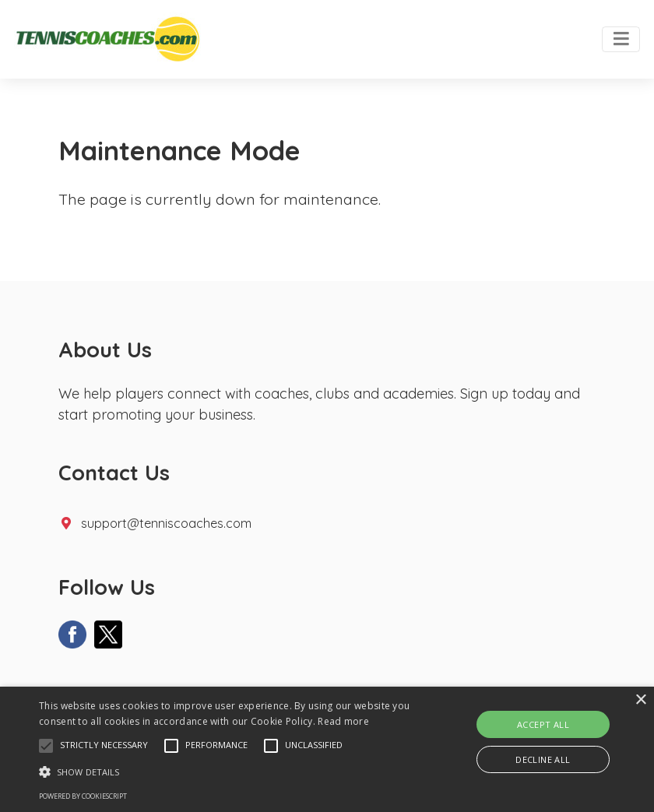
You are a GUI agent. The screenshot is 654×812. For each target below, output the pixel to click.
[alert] (327, 749)
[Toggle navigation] (621, 40)
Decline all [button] (543, 759)
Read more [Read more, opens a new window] (343, 721)
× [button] (640, 700)
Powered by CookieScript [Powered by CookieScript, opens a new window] (83, 796)
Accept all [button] (543, 724)
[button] (46, 746)
